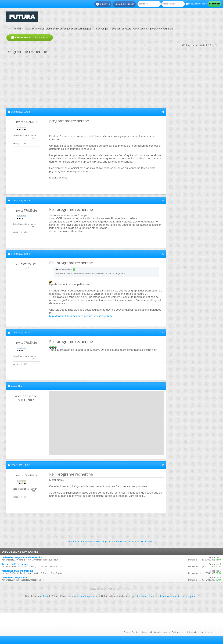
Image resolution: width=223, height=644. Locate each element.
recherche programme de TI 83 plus (22, 557)
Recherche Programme (15, 564)
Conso (145, 632)
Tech (45, 596)
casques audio (173, 596)
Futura (127, 632)
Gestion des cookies (160, 632)
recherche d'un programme (17, 571)
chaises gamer (189, 596)
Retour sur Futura (124, 4)
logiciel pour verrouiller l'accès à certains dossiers (129, 541)
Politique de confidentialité (185, 632)
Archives (136, 632)
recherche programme (15, 577)
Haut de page (206, 632)
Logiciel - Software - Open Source (129, 29)
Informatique (102, 29)
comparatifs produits (86, 596)
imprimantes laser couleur (151, 596)
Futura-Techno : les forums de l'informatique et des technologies (58, 29)
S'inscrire (103, 4)
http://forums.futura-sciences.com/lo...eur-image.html (81, 316)
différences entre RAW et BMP (85, 541)
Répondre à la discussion (30, 38)
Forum (17, 29)
